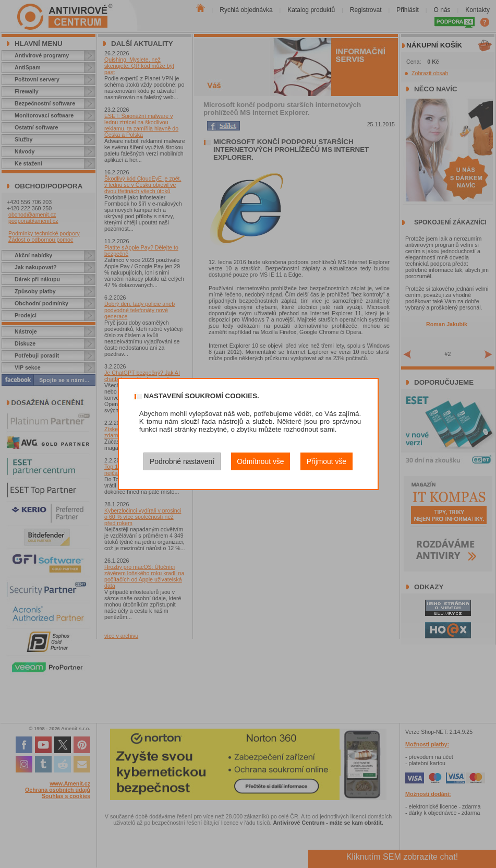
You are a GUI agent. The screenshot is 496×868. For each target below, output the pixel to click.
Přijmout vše (326, 461)
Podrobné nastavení (182, 461)
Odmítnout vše (260, 461)
